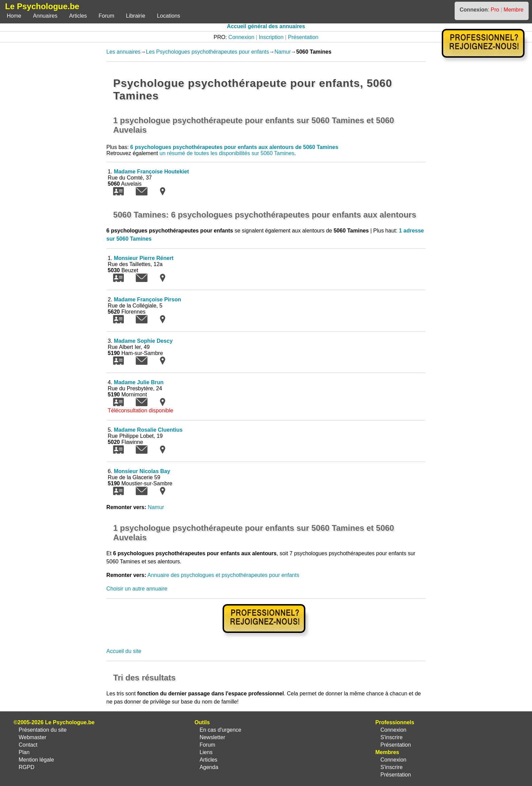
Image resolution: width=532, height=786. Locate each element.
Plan (24, 752)
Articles (78, 16)
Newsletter (212, 737)
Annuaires (45, 16)
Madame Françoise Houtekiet (151, 172)
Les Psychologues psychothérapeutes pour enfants (207, 52)
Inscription (271, 37)
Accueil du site (124, 651)
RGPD (26, 767)
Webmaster (33, 737)
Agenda (209, 767)
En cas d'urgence (220, 730)
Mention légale (36, 760)
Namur (283, 52)
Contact (28, 745)
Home (14, 16)
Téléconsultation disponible (141, 410)
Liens (206, 752)
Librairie (136, 16)
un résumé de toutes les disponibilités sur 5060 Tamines (227, 153)
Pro (495, 10)
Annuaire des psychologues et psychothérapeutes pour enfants (223, 575)
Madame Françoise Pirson (147, 300)
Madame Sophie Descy (143, 341)
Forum (107, 16)
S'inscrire (391, 737)
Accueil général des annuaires (266, 26)
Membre (514, 10)
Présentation (303, 37)
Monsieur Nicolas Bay (142, 471)
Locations (169, 16)
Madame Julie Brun (139, 382)
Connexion (241, 37)
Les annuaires (124, 52)
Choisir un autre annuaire (137, 589)
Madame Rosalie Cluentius (148, 430)
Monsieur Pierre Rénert (144, 258)
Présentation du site (43, 730)
